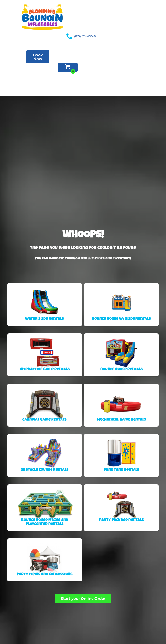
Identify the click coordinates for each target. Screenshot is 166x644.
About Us (13, 88)
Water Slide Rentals (15, 59)
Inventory (17, 78)
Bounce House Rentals (15, 49)
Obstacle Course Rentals (16, 69)
